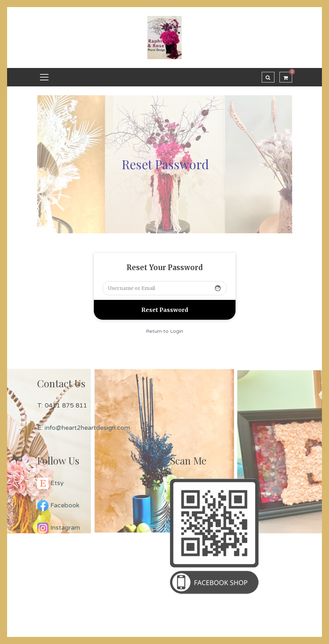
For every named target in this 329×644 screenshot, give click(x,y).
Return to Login (164, 331)
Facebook (65, 505)
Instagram (65, 528)
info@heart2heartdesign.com (87, 428)
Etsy (57, 483)
